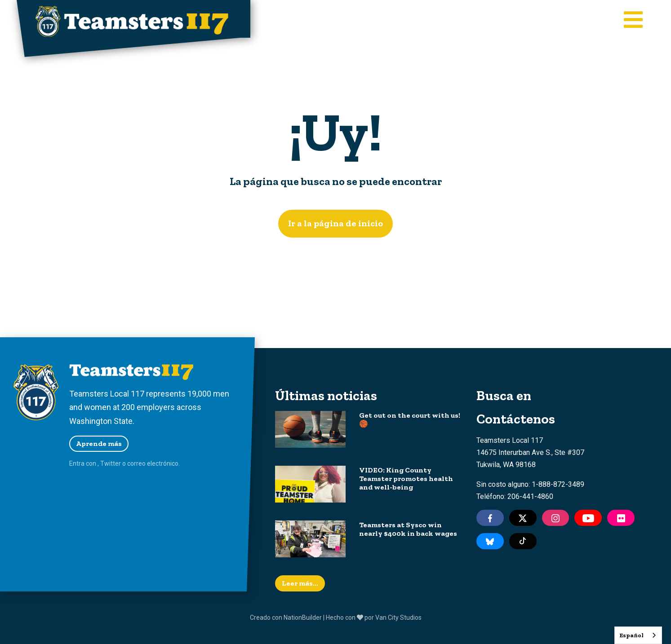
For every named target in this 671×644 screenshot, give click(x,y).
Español (631, 635)
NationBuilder (303, 618)
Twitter (111, 463)
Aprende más (99, 443)
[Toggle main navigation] (633, 21)
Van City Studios (398, 618)
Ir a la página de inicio (335, 223)
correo (136, 463)
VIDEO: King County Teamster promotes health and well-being (406, 479)
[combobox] (638, 635)
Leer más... (300, 583)
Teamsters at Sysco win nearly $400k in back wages (408, 529)
